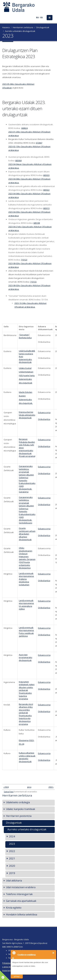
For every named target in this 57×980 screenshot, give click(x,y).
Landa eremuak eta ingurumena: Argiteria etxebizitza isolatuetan (26, 579)
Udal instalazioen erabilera (21, 887)
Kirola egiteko (14, 908)
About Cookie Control (14, 953)
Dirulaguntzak (43, 27)
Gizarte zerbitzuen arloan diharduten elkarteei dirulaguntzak (27, 534)
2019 (12, 873)
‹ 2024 (6, 787)
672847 (39, 143)
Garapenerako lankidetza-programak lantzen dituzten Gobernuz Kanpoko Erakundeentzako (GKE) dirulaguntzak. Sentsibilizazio (27, 510)
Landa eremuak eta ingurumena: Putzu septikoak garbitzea (26, 632)
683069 (18, 161)
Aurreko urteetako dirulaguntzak (20, 31)
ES (42, 17)
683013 (46, 208)
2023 (12, 844)
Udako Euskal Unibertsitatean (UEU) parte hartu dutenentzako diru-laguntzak (27, 375)
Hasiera (6, 27)
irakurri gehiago (17, 974)
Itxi (53, 953)
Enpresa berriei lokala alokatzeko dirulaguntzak (27, 415)
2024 (12, 836)
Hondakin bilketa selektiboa (22, 914)
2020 (12, 866)
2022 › (51, 787)
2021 (12, 858)
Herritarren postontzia (19, 816)
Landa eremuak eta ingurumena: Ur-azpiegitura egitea (26, 605)
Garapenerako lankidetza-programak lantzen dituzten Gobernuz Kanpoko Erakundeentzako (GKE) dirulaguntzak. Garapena (27, 479)
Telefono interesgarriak (19, 894)
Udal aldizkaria (14, 881)
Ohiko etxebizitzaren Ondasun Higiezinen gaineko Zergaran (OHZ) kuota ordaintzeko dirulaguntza (27, 558)
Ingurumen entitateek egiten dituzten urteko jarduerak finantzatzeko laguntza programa (27, 690)
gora (28, 787)
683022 (46, 190)
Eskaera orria (44, 412)
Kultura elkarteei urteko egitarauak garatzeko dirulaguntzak (27, 757)
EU (37, 17)
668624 (24, 128)
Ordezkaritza (44, 419)
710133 (33, 282)
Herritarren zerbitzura (23, 27)
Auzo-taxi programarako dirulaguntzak (26, 657)
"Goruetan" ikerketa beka (25, 336)
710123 (24, 260)
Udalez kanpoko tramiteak (21, 809)
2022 (12, 851)
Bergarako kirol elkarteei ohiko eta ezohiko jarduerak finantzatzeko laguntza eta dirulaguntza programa (26, 714)
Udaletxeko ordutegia (18, 802)
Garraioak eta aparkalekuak (21, 901)
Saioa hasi (9, 792)
